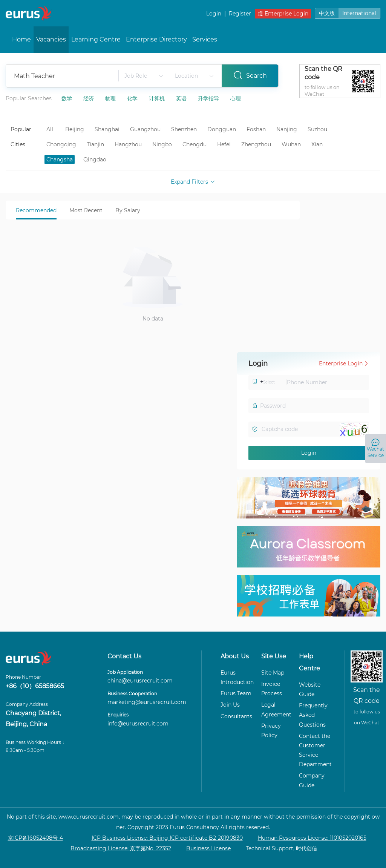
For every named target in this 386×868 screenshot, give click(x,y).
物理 (111, 98)
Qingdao (95, 159)
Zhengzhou (256, 144)
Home (21, 39)
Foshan (256, 129)
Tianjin (95, 144)
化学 (133, 98)
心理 (236, 98)
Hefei (224, 144)
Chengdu (195, 144)
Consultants (236, 716)
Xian (317, 144)
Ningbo (162, 144)
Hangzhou (128, 144)
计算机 (158, 98)
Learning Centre (96, 39)
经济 (89, 98)
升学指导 (209, 98)
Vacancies (51, 39)
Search (250, 75)
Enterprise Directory (156, 39)
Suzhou (317, 129)
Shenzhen (184, 129)
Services (205, 39)
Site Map (273, 673)
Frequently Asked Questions (313, 715)
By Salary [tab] (128, 210)
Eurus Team (236, 693)
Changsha (60, 159)
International (359, 13)
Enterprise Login (283, 14)
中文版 (327, 13)
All (50, 129)
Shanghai (107, 129)
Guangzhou (145, 129)
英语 (182, 98)
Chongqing (61, 144)
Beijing (75, 129)
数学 (67, 98)
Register (240, 14)
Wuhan (291, 144)
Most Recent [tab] (86, 210)
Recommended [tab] (36, 210)
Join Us (230, 705)
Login (214, 14)
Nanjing (287, 129)
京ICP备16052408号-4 (35, 838)
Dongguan (222, 129)
